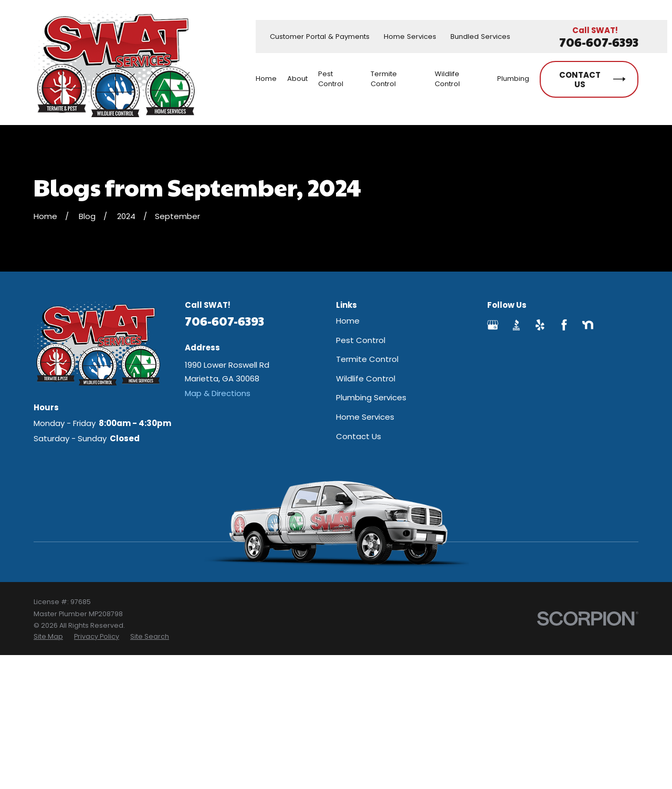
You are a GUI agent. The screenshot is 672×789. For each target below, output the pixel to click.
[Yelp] (540, 325)
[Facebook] (564, 325)
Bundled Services (480, 37)
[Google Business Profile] (493, 325)
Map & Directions (218, 393)
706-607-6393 (599, 42)
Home (348, 321)
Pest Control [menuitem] (331, 79)
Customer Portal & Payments (320, 37)
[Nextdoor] (588, 325)
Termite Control (367, 359)
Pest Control (361, 340)
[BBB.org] (516, 325)
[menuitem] (48, 637)
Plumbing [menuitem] (513, 79)
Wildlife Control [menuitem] (447, 79)
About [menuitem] (297, 79)
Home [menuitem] (266, 79)
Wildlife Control (366, 378)
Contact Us (359, 436)
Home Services (410, 37)
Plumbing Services (371, 397)
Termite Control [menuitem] (384, 79)
